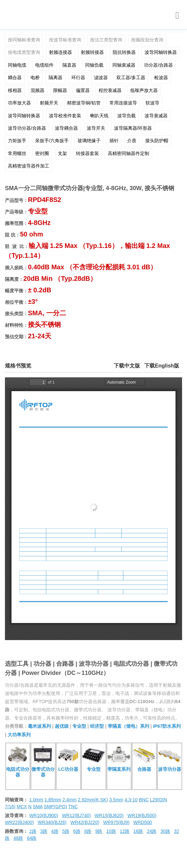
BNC (144, 800)
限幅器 (60, 90)
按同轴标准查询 (24, 40)
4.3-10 (131, 800)
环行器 (78, 78)
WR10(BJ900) (44, 815)
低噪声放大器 (144, 90)
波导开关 (96, 128)
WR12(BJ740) (76, 815)
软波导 (152, 103)
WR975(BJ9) (116, 822)
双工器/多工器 (131, 78)
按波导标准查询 (65, 40)
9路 (99, 831)
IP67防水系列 (167, 726)
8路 (88, 831)
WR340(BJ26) (52, 822)
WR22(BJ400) (19, 822)
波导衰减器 (156, 116)
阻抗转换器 (124, 52)
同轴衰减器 (124, 65)
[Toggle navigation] (177, 16)
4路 (55, 831)
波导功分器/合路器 (27, 128)
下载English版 (162, 366)
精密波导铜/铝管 (84, 103)
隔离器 (56, 78)
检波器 (161, 78)
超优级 (62, 726)
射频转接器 (92, 52)
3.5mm (116, 800)
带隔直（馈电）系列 (129, 726)
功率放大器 (19, 103)
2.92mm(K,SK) (93, 800)
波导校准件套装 (65, 116)
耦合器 (15, 78)
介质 (132, 141)
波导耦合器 (66, 128)
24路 (152, 831)
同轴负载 (94, 65)
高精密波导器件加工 (29, 166)
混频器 (37, 90)
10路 (111, 831)
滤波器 (101, 78)
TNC (73, 807)
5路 (66, 831)
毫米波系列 (39, 726)
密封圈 (42, 153)
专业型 (79, 726)
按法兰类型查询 (106, 40)
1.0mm (36, 800)
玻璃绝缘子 (89, 141)
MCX (22, 807)
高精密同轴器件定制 (129, 153)
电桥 (35, 78)
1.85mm (53, 800)
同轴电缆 (17, 65)
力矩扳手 (17, 141)
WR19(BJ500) (142, 815)
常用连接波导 (123, 103)
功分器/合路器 (158, 65)
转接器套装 (87, 153)
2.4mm (70, 800)
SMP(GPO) (55, 807)
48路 (18, 838)
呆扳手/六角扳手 (52, 141)
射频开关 (49, 103)
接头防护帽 (157, 141)
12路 (125, 831)
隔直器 (69, 65)
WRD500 (143, 822)
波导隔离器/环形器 (133, 128)
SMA (38, 807)
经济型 (97, 726)
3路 (44, 831)
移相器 (15, 90)
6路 (77, 831)
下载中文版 (127, 366)
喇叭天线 (99, 116)
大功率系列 (19, 735)
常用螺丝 (17, 153)
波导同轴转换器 (161, 52)
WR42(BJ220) (85, 822)
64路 (32, 838)
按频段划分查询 (147, 40)
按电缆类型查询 (24, 52)
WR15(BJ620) (109, 815)
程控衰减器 (110, 90)
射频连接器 (60, 52)
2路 (33, 831)
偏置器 (83, 90)
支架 (62, 153)
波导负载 (127, 116)
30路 (165, 831)
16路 (138, 831)
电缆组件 (44, 65)
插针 (114, 141)
